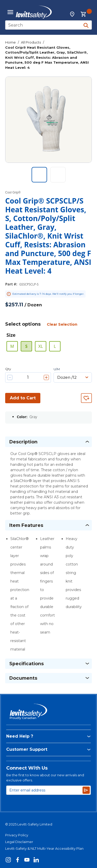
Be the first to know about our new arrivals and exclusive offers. (45, 778)
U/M (57, 369)
